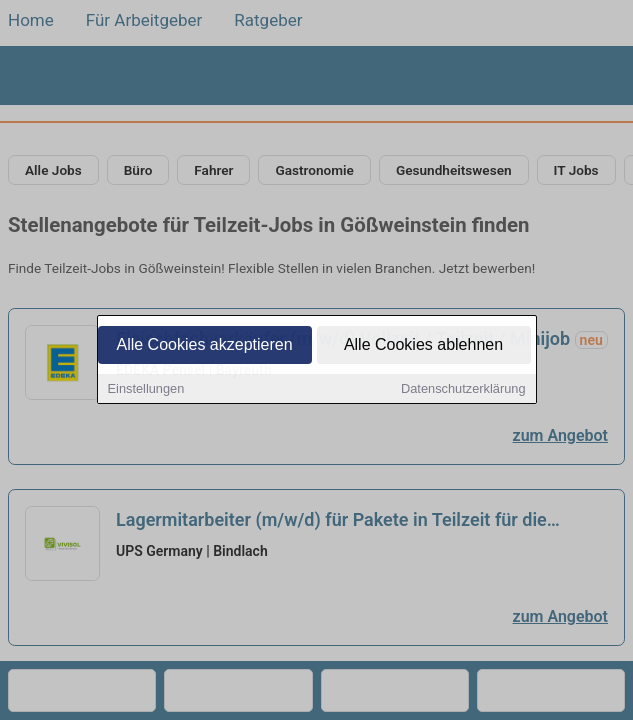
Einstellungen (146, 389)
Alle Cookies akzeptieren (204, 345)
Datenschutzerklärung (463, 389)
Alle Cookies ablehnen (423, 345)
